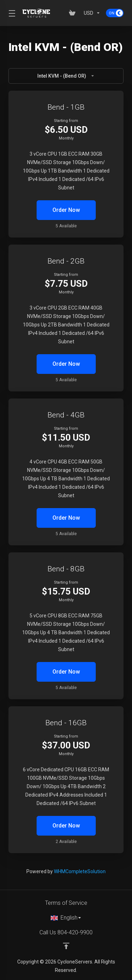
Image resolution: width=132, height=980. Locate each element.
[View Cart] (74, 13)
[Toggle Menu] (11, 13)
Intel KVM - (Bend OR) (66, 76)
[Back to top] (66, 946)
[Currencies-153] (92, 13)
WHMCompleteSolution (80, 871)
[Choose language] (66, 918)
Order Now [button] (66, 210)
